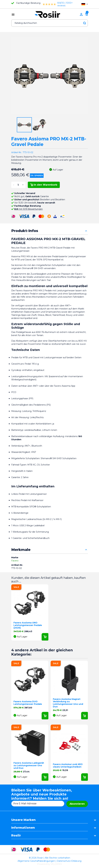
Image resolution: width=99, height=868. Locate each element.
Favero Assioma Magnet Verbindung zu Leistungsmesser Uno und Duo (68, 703)
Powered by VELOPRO (50, 864)
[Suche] (50, 23)
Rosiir (16, 835)
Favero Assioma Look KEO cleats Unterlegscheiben (68, 766)
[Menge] (18, 185)
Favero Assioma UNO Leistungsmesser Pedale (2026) (28, 625)
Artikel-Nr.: (17, 152)
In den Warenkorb (44, 185)
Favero (15, 561)
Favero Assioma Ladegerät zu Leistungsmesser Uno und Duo (29, 765)
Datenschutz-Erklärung (69, 861)
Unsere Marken (23, 820)
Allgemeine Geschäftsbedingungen (36, 861)
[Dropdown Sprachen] (85, 4)
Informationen (23, 828)
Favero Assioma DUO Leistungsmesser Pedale (28, 703)
